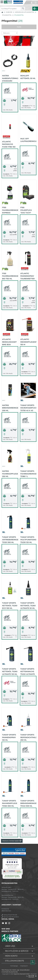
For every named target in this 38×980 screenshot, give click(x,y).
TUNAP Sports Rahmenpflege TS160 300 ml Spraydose (10, 803)
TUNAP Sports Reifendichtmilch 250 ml (28, 737)
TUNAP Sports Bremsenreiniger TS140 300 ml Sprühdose (28, 803)
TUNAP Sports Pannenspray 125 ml (9, 737)
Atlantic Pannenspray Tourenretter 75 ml (27, 276)
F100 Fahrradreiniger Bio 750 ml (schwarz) (10, 276)
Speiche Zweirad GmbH (22, 974)
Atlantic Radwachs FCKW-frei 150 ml (9, 144)
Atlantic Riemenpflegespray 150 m (28, 342)
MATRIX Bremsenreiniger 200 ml (10, 408)
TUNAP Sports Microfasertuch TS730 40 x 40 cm (28, 408)
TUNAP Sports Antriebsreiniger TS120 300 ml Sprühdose (10, 540)
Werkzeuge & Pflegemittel (25, 12)
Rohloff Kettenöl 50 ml (28, 77)
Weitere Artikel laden (12, 841)
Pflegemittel (7, 15)
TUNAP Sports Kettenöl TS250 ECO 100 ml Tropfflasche (10, 605)
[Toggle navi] (2, 2)
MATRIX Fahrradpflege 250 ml (10, 474)
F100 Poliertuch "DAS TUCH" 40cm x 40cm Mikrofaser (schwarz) (27, 210)
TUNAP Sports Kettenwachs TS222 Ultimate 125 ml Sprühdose (28, 671)
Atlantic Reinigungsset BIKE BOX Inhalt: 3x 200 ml (9, 342)
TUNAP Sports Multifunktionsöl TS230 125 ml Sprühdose (28, 540)
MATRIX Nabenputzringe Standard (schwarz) (10, 78)
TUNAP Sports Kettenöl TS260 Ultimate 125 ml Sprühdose (10, 671)
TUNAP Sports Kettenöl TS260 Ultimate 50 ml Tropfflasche (28, 605)
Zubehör (9, 12)
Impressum (24, 966)
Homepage (14, 966)
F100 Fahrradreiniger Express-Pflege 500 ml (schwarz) (10, 210)
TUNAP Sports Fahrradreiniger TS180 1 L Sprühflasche (28, 474)
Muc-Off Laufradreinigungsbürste (28, 140)
